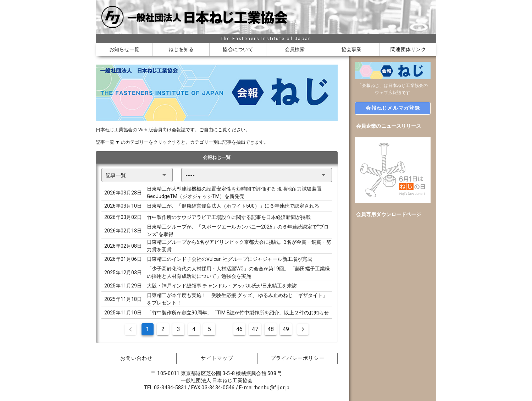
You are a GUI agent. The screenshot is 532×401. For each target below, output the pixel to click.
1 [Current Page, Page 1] (147, 329)
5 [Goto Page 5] (209, 329)
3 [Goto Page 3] (179, 329)
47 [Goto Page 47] (255, 329)
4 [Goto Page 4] (194, 329)
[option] (393, 126)
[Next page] (303, 329)
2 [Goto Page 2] (163, 329)
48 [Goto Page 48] (271, 329)
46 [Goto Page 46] (239, 329)
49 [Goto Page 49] (286, 329)
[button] (137, 175)
